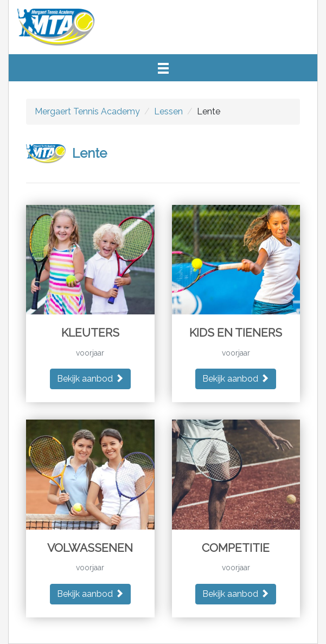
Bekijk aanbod (90, 379)
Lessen (168, 111)
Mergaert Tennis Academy (87, 111)
